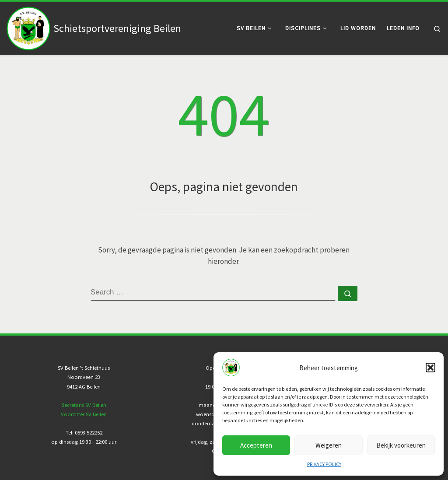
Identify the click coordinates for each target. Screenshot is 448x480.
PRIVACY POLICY (324, 464)
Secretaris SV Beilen (84, 405)
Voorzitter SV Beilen (84, 414)
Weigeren (329, 445)
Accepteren (256, 445)
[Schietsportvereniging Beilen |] (28, 27)
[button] (430, 368)
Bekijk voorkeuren (401, 445)
